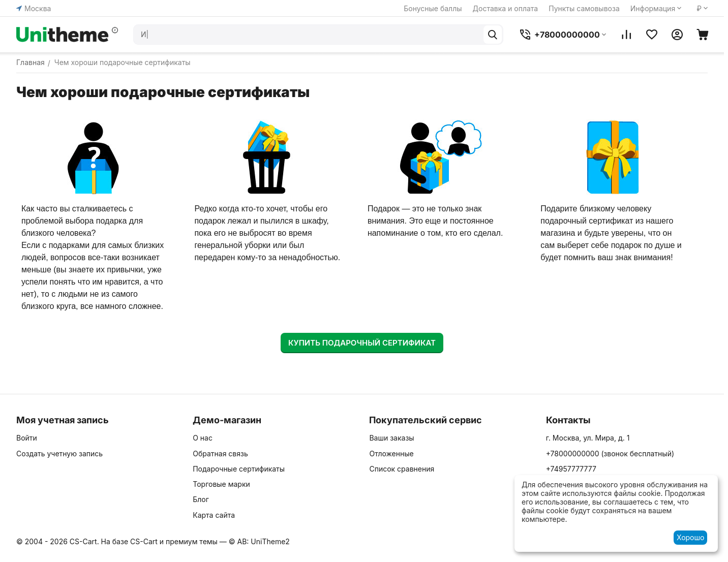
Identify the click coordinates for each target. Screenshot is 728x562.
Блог (201, 499)
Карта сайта (214, 515)
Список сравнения (402, 469)
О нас (203, 438)
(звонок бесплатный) (610, 454)
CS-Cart (144, 541)
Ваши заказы (391, 438)
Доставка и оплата (506, 8)
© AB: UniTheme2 (259, 541)
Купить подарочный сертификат (362, 343)
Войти (27, 438)
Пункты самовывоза (584, 8)
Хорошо (690, 537)
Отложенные (391, 454)
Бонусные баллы (433, 8)
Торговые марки (221, 484)
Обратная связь (220, 454)
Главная (31, 62)
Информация (653, 8)
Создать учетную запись (59, 454)
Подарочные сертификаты (239, 469)
